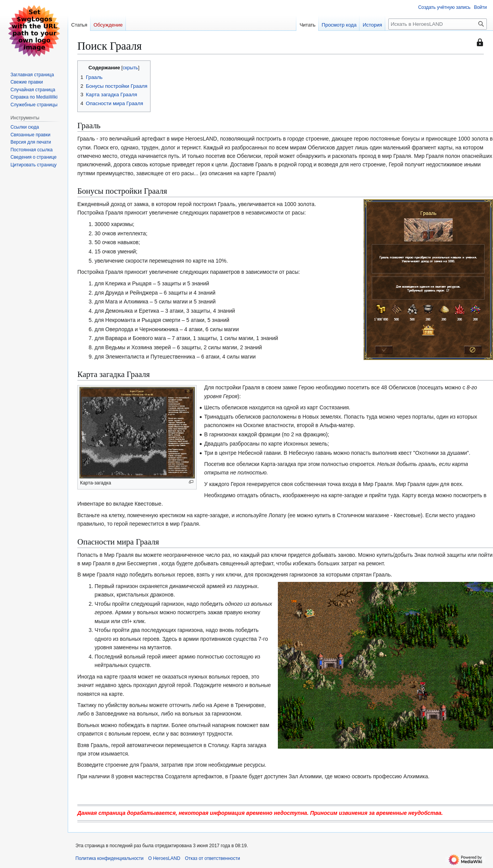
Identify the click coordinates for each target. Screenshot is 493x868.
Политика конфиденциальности (109, 858)
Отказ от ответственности (212, 858)
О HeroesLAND (164, 858)
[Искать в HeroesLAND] (438, 24)
